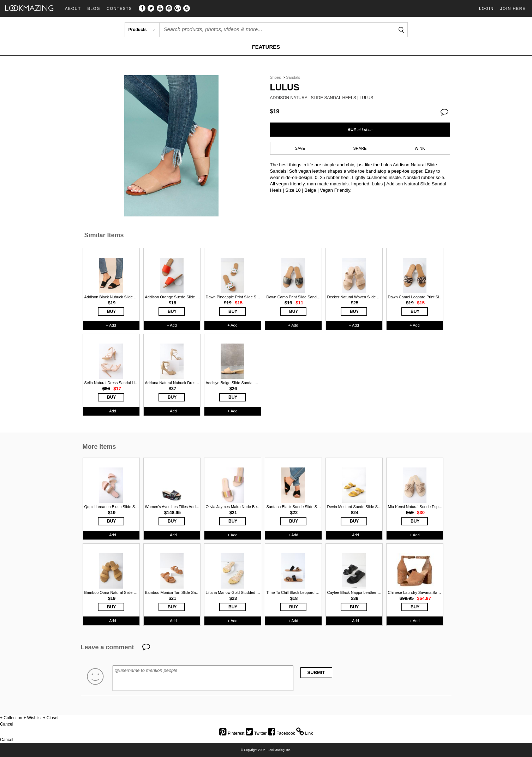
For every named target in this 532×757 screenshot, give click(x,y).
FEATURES (266, 47)
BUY (360, 130)
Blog (94, 9)
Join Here (513, 8)
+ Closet (50, 718)
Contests (119, 9)
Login (486, 8)
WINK (420, 148)
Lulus (285, 87)
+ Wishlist (32, 718)
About (73, 9)
